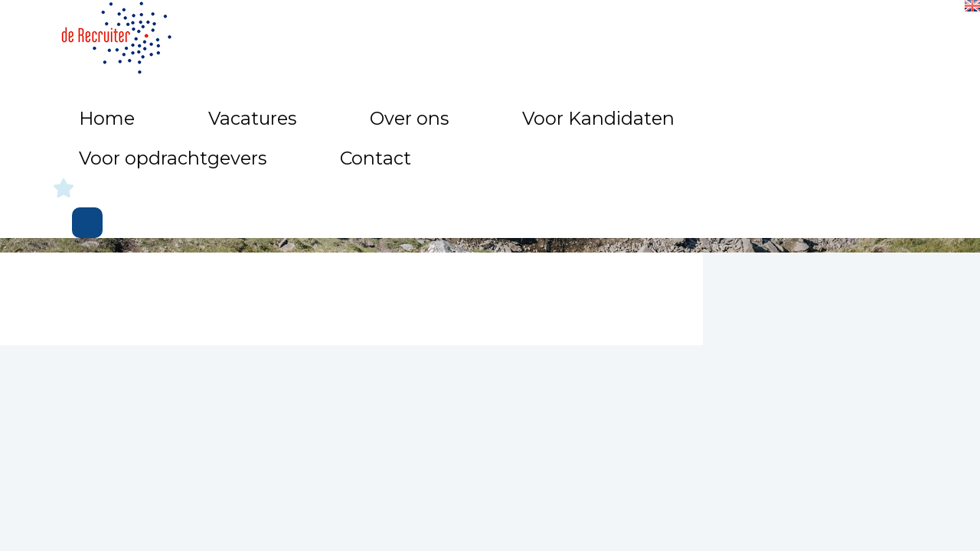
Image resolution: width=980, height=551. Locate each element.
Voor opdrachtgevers (696, 31)
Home (296, 31)
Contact (810, 31)
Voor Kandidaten (556, 31)
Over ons (452, 31)
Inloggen (912, 35)
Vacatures (370, 31)
